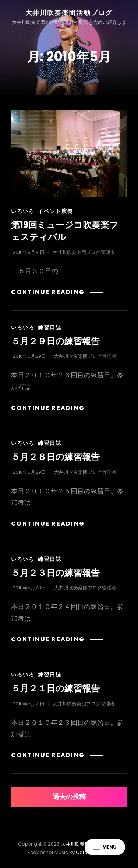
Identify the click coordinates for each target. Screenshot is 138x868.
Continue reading (52, 292)
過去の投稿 (69, 797)
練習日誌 (50, 327)
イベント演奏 (56, 211)
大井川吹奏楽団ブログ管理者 (84, 252)
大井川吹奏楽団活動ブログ (69, 13)
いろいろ (23, 211)
